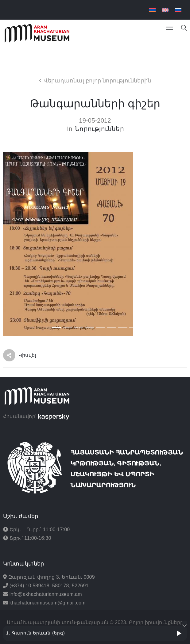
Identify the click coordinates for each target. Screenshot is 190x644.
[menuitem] (152, 10)
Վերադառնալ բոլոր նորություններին (97, 81)
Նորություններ (99, 129)
